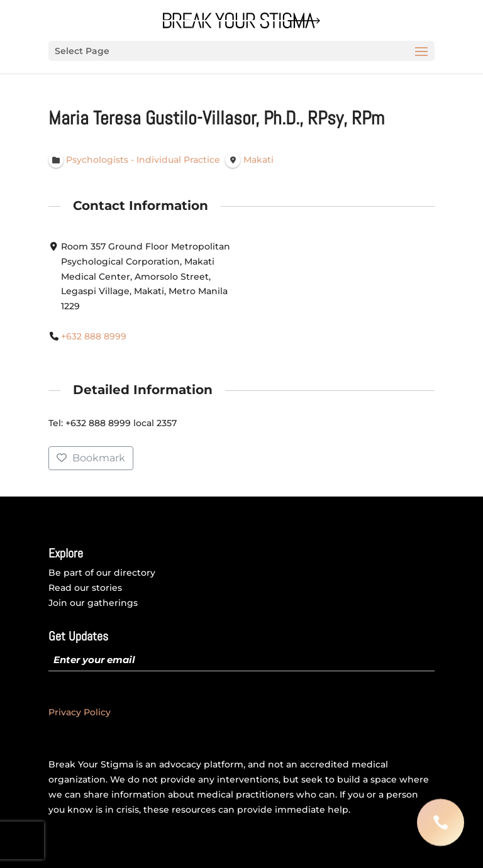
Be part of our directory (102, 573)
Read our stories (85, 588)
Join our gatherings (93, 603)
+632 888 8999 (94, 336)
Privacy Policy (80, 712)
